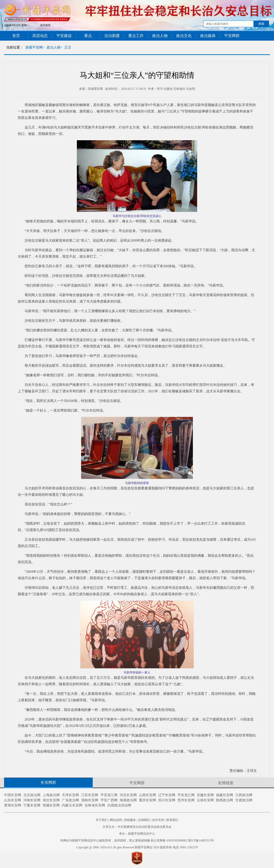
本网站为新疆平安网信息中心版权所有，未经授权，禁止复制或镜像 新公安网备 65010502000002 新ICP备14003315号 (137, 841)
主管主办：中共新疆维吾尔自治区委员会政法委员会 (137, 827)
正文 (68, 47)
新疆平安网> (35, 47)
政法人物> (54, 47)
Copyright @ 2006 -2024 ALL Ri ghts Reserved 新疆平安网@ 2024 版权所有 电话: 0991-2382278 (137, 847)
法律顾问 (144, 820)
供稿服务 (130, 820)
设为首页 (45, 25)
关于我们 (102, 820)
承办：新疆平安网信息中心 (137, 834)
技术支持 (158, 820)
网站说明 (116, 820)
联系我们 (172, 820)
